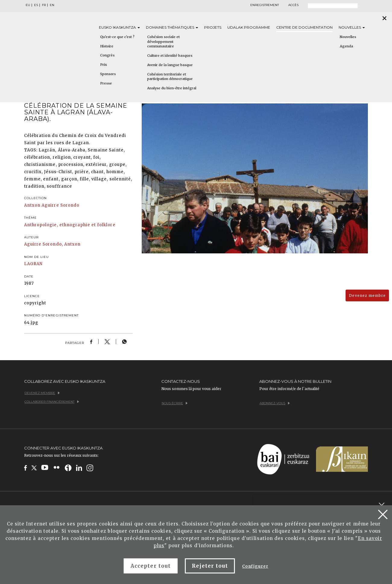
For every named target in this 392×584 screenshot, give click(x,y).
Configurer (255, 566)
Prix (104, 65)
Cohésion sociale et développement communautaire (163, 41)
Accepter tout (151, 566)
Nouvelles (352, 27)
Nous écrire (175, 403)
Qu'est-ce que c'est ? (117, 37)
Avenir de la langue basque (170, 65)
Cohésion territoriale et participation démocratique (170, 77)
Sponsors (108, 74)
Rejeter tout (210, 566)
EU (28, 5)
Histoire (107, 46)
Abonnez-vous (275, 403)
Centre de (304, 27)
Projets (213, 27)
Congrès (107, 55)
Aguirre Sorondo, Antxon (52, 244)
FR (44, 5)
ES (36, 5)
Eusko (119, 27)
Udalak (249, 27)
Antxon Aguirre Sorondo (52, 205)
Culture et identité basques (170, 56)
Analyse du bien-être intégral (172, 88)
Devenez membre (367, 295)
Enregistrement (265, 5)
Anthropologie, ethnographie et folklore (70, 225)
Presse (106, 83)
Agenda (346, 46)
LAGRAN (33, 264)
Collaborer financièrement (52, 402)
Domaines (172, 27)
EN (52, 5)
